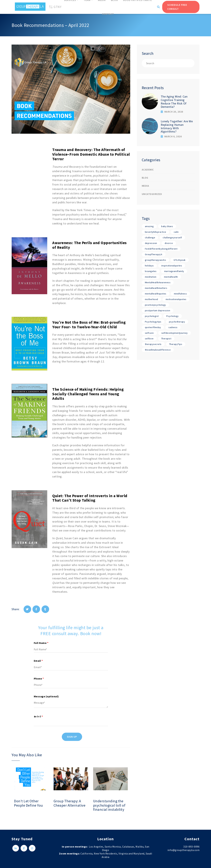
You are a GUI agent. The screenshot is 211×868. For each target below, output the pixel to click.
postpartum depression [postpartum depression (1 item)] (158, 310)
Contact (108, 14)
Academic (148, 170)
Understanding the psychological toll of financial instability (109, 805)
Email (38, 661)
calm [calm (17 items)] (176, 232)
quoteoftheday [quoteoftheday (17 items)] (153, 327)
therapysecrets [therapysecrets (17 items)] (153, 344)
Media (145, 186)
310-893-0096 (191, 847)
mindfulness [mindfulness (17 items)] (180, 294)
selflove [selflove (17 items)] (149, 339)
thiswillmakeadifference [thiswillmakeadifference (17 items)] (158, 350)
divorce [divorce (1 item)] (169, 243)
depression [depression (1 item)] (151, 243)
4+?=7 (38, 716)
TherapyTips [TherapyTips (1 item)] (176, 344)
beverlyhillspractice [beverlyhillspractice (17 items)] (156, 232)
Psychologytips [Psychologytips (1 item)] (153, 322)
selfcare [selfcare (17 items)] (149, 333)
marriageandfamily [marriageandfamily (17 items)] (174, 271)
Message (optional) (46, 696)
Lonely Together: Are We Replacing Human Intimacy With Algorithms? (177, 126)
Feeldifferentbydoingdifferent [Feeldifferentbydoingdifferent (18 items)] (161, 249)
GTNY (55, 7)
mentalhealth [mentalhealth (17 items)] (171, 277)
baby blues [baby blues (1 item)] (167, 226)
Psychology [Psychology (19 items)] (173, 316)
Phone (39, 679)
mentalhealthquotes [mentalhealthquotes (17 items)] (156, 294)
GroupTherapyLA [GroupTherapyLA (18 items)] (154, 254)
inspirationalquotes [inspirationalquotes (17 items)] (172, 266)
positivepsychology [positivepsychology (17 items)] (155, 305)
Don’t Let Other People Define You (29, 803)
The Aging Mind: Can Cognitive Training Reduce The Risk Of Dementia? (174, 102)
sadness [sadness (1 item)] (173, 327)
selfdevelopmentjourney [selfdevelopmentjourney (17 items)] (175, 333)
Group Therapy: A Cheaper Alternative (70, 803)
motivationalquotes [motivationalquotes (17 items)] (176, 299)
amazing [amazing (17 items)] (149, 226)
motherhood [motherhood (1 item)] (151, 299)
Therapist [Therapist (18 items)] (166, 339)
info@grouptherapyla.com (184, 850)
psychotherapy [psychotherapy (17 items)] (177, 322)
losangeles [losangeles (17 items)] (151, 271)
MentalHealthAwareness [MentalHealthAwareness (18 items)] (158, 282)
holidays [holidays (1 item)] (149, 266)
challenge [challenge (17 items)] (150, 238)
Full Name (41, 643)
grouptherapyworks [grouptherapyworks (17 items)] (156, 260)
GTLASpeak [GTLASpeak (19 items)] (180, 260)
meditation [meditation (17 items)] (151, 277)
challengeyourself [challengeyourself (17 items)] (172, 238)
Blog (145, 178)
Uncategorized (152, 194)
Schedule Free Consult (177, 7)
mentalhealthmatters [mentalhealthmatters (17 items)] (156, 288)
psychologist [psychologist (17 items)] (152, 316)
